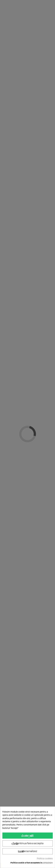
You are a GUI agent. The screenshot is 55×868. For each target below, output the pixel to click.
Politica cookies (45, 859)
